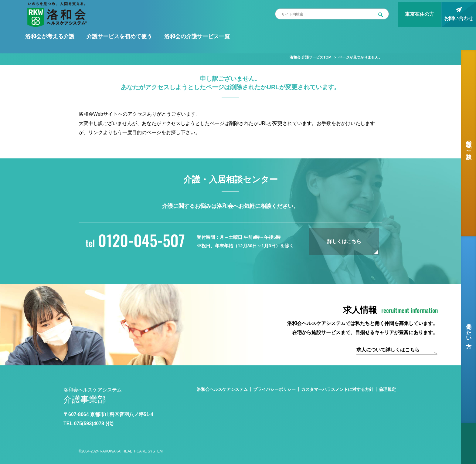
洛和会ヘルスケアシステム (222, 389)
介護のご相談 (469, 143)
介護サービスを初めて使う (119, 36)
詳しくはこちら (344, 241)
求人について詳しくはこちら (388, 350)
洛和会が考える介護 (50, 36)
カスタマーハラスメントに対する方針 (337, 389)
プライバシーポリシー (274, 389)
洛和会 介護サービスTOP (310, 57)
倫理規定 (387, 389)
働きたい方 (469, 329)
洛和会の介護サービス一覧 (197, 36)
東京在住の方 (420, 14)
